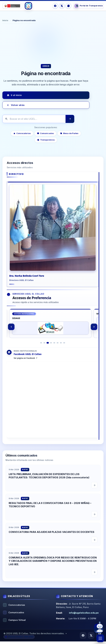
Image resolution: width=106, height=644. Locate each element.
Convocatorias (22, 133)
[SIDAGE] (50, 328)
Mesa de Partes (69, 133)
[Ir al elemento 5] (54, 349)
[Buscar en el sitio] (34, 119)
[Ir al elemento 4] (51, 349)
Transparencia (46, 140)
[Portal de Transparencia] (88, 6)
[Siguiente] (94, 331)
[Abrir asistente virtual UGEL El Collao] (99, 629)
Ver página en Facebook (24, 364)
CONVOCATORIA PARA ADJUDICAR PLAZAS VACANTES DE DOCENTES (52, 538)
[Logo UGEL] (28, 6)
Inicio (5, 20)
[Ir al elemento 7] (61, 349)
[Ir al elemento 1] (41, 349)
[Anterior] (11, 331)
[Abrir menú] (100, 638)
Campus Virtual (17, 623)
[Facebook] (55, 6)
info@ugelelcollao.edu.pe (84, 615)
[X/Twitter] (62, 6)
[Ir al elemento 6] (58, 349)
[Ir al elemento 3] (48, 348)
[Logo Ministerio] (12, 6)
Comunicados (45, 133)
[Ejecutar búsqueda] (70, 119)
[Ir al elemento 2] (45, 349)
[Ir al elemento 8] (64, 349)
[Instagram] (68, 6)
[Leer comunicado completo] (94, 491)
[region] (53, 332)
